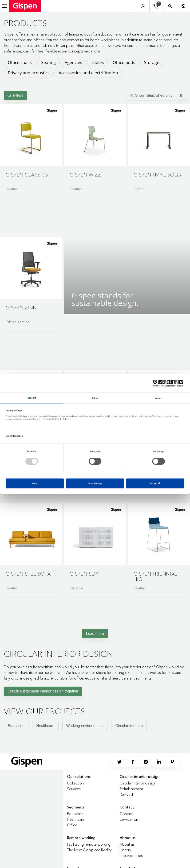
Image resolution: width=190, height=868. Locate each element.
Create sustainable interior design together (43, 691)
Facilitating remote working (89, 844)
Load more (95, 634)
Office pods (124, 62)
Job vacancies (131, 856)
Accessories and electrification (88, 73)
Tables (97, 62)
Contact (126, 814)
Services (74, 789)
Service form (130, 819)
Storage (152, 62)
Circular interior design (138, 783)
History (125, 850)
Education (16, 726)
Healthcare (45, 726)
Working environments (85, 726)
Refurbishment (131, 789)
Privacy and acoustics (29, 73)
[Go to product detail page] (31, 149)
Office (72, 825)
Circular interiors (129, 726)
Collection (75, 783)
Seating (48, 62)
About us (127, 844)
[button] (31, 135)
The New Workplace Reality (89, 850)
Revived (126, 794)
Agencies (73, 62)
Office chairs (20, 62)
